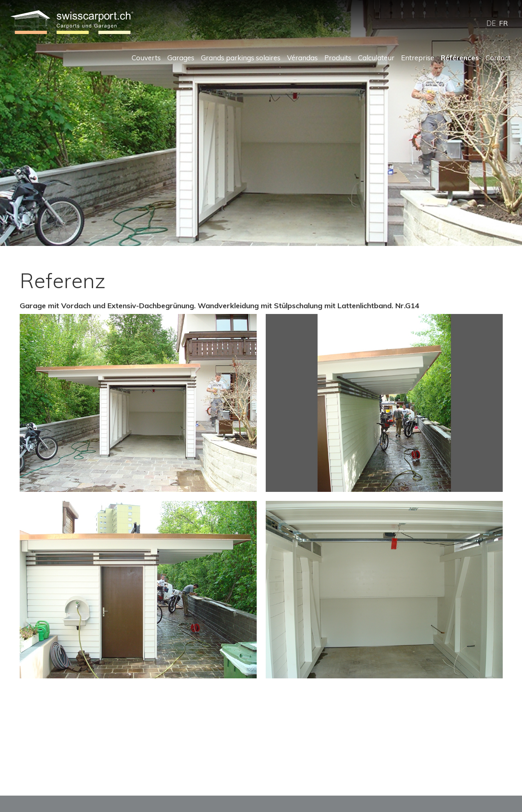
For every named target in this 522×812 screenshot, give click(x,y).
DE (491, 23)
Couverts (146, 58)
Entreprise (418, 58)
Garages (181, 58)
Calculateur (376, 58)
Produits (338, 58)
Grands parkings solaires (241, 58)
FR (504, 23)
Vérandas (302, 58)
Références (460, 58)
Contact (498, 58)
